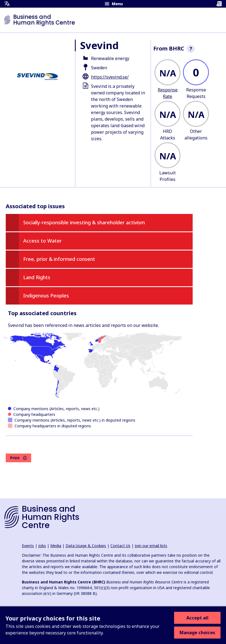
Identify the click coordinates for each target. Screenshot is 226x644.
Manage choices (197, 633)
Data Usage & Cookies (86, 546)
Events (28, 546)
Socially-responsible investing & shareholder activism (84, 222)
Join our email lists (151, 546)
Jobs (42, 546)
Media (56, 546)
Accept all (197, 618)
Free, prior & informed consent (59, 259)
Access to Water (42, 241)
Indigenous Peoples (46, 296)
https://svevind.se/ (110, 77)
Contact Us (120, 546)
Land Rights (37, 277)
